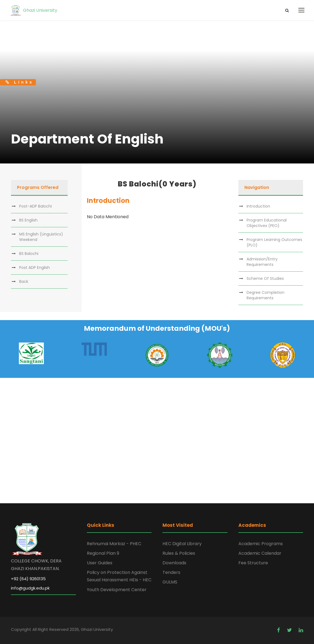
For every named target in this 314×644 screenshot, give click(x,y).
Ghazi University (33, 10)
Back (24, 281)
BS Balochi (29, 254)
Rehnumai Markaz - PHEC (114, 544)
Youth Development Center (117, 590)
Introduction (258, 206)
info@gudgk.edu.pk (30, 588)
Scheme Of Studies (265, 278)
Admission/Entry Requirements (262, 262)
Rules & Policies (179, 553)
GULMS (170, 582)
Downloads (174, 563)
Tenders (171, 572)
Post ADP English (35, 268)
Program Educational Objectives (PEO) (267, 223)
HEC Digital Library (182, 544)
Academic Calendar (260, 553)
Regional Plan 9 (103, 553)
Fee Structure (253, 563)
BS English (28, 220)
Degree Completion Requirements (266, 295)
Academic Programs (261, 544)
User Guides (100, 563)
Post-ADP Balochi (35, 206)
